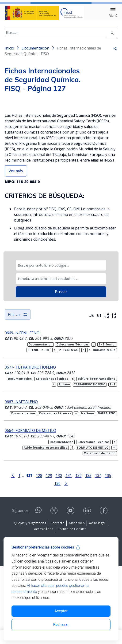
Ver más (16, 249)
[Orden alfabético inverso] (114, 393)
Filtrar (18, 392)
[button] (113, 13)
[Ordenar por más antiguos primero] (99, 393)
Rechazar (61, 625)
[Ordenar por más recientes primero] (91, 393)
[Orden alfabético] (107, 393)
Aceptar (61, 611)
